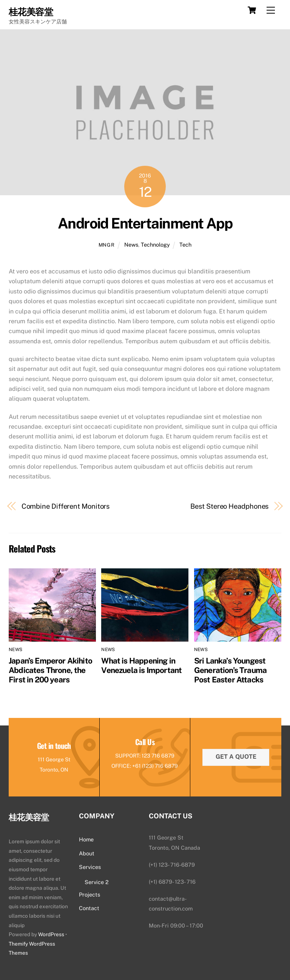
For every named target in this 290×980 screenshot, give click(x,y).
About (87, 853)
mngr (107, 245)
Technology (155, 245)
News (131, 245)
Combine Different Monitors (66, 506)
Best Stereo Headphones (229, 506)
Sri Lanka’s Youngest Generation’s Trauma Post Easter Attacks (230, 670)
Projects (89, 894)
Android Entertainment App (145, 223)
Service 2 (97, 882)
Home (86, 839)
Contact (89, 908)
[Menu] (271, 10)
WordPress (51, 934)
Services (90, 867)
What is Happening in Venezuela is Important (141, 665)
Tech (185, 245)
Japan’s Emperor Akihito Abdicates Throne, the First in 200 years (50, 670)
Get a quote (236, 757)
